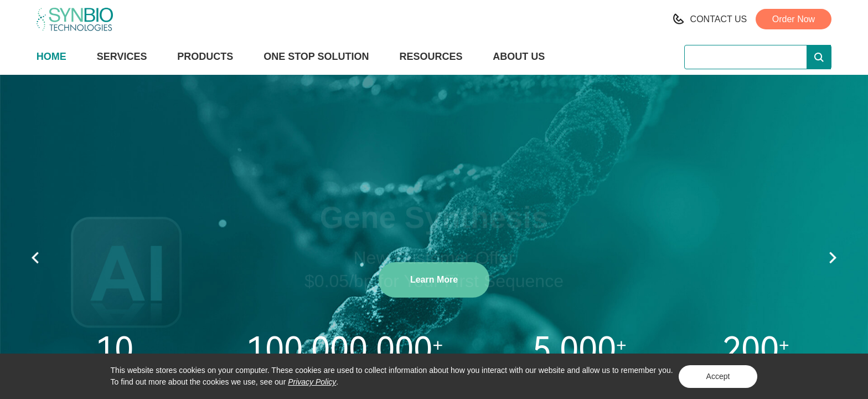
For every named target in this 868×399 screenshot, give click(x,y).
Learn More (434, 280)
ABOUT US (519, 57)
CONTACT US (719, 19)
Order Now (794, 19)
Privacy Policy (312, 382)
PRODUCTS (205, 58)
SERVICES (122, 57)
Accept (718, 376)
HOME (51, 57)
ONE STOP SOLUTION (316, 57)
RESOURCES (431, 57)
